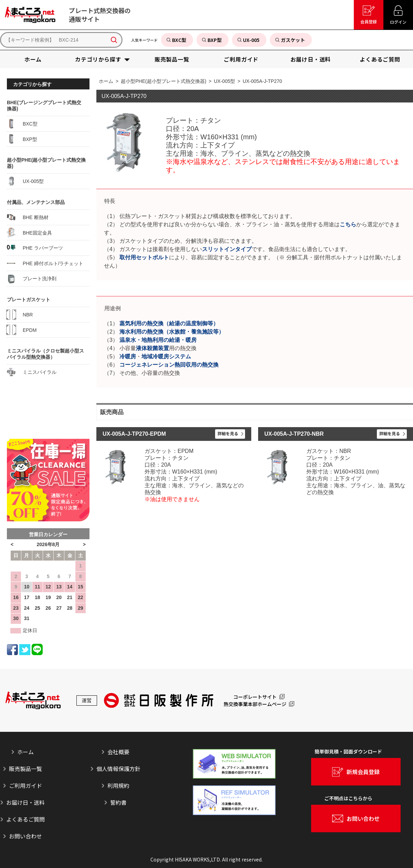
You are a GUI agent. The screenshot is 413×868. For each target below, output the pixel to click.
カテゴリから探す (32, 84)
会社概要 (118, 752)
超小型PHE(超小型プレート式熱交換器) (163, 81)
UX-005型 (225, 81)
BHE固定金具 (29, 232)
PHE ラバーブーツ (35, 248)
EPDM (22, 330)
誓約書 (118, 802)
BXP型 (22, 139)
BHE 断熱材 (28, 217)
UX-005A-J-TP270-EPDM (134, 434)
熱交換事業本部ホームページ (255, 704)
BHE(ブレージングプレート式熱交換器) (44, 106)
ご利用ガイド (25, 785)
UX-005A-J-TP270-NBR (294, 434)
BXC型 (22, 124)
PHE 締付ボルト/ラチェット (45, 263)
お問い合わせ (25, 836)
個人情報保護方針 (118, 769)
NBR (20, 315)
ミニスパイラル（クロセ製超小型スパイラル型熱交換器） (45, 354)
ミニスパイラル (32, 372)
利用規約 (118, 785)
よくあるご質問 (25, 819)
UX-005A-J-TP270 (262, 81)
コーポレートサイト (255, 697)
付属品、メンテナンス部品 (36, 202)
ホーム (106, 81)
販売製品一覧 (25, 769)
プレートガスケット (29, 300)
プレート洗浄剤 (32, 279)
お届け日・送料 (25, 802)
